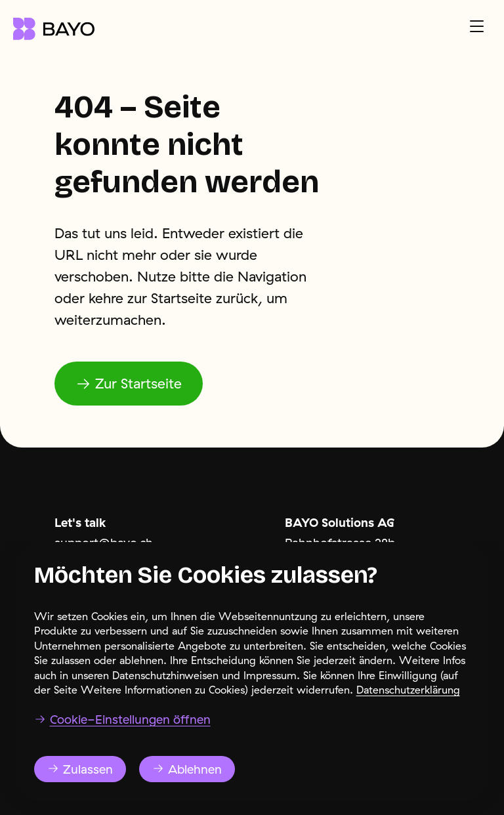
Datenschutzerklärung (408, 711)
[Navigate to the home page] (54, 29)
